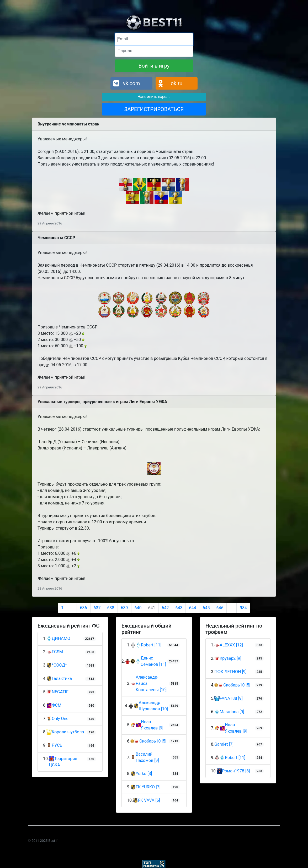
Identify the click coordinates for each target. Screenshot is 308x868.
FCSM (55, 652)
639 (124, 608)
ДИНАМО (58, 639)
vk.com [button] (132, 83)
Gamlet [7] (224, 744)
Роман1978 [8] (236, 771)
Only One (57, 719)
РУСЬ (54, 746)
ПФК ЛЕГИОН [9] (230, 672)
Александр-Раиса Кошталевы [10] (151, 683)
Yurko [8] (144, 774)
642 (165, 608)
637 (97, 608)
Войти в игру (154, 66)
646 (220, 608)
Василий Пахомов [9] (147, 757)
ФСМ (54, 705)
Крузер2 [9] (230, 658)
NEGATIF (57, 692)
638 (111, 608)
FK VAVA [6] (149, 800)
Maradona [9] (232, 712)
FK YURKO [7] (148, 787)
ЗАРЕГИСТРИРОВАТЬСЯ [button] (154, 109)
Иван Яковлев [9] (152, 725)
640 (138, 608)
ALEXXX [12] (231, 645)
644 (192, 608)
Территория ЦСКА (63, 762)
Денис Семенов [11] (153, 661)
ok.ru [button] (177, 83)
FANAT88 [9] (231, 698)
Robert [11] (151, 645)
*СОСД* (57, 665)
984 (243, 608)
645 (206, 608)
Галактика (59, 679)
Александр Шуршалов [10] (153, 706)
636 (84, 608)
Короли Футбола (65, 732)
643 (179, 608)
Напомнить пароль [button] (154, 97)
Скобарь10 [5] (153, 741)
